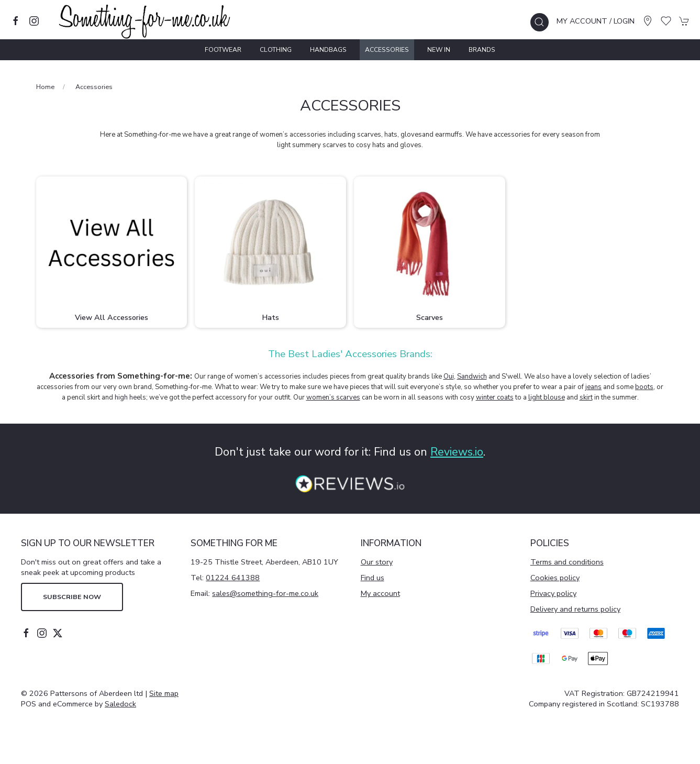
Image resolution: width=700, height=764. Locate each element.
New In (439, 50)
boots (644, 387)
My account (380, 593)
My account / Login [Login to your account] (596, 21)
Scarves (430, 318)
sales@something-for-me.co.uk (265, 593)
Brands (482, 50)
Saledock (120, 704)
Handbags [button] (328, 50)
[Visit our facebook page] (16, 21)
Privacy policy (553, 593)
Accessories (94, 87)
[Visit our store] (648, 21)
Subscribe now (72, 597)
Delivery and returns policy (575, 609)
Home (45, 87)
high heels (130, 397)
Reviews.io (457, 452)
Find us (373, 578)
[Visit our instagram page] (34, 21)
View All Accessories (112, 318)
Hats (270, 318)
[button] (540, 22)
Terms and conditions (567, 562)
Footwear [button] (223, 50)
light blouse (547, 397)
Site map (164, 693)
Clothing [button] (276, 50)
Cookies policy (555, 578)
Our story (377, 562)
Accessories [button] (387, 50)
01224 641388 (233, 578)
